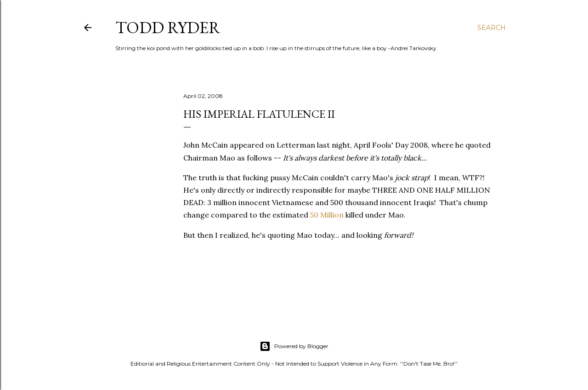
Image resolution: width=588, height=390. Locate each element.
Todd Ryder (168, 27)
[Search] (492, 28)
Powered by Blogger (294, 346)
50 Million (327, 215)
